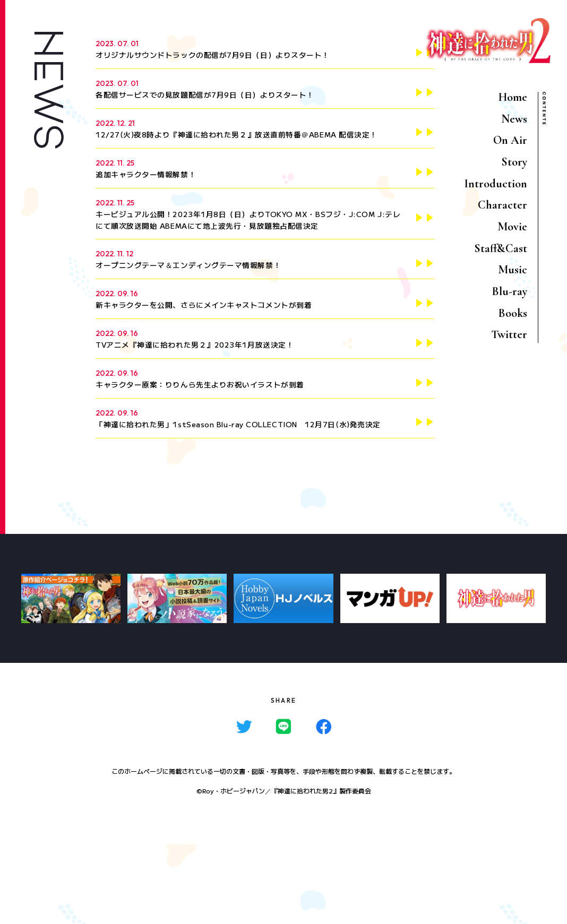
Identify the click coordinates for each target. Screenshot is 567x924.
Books (513, 313)
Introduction (496, 184)
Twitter (509, 334)
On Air (510, 140)
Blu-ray (510, 291)
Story (514, 162)
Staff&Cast (501, 248)
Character (502, 205)
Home (513, 97)
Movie (512, 227)
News (514, 119)
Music (513, 270)
